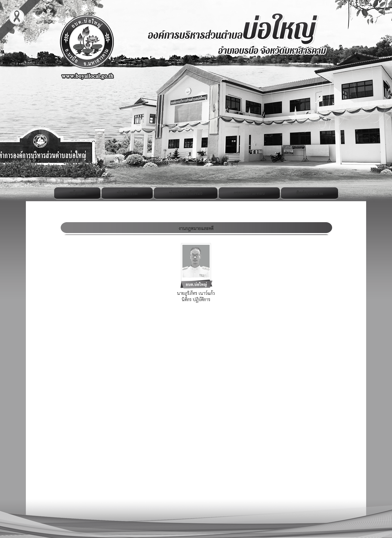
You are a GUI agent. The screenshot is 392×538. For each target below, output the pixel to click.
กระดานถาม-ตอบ (249, 193)
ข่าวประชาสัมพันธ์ (186, 193)
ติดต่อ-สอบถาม (310, 193)
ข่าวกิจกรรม (127, 193)
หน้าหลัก (77, 193)
